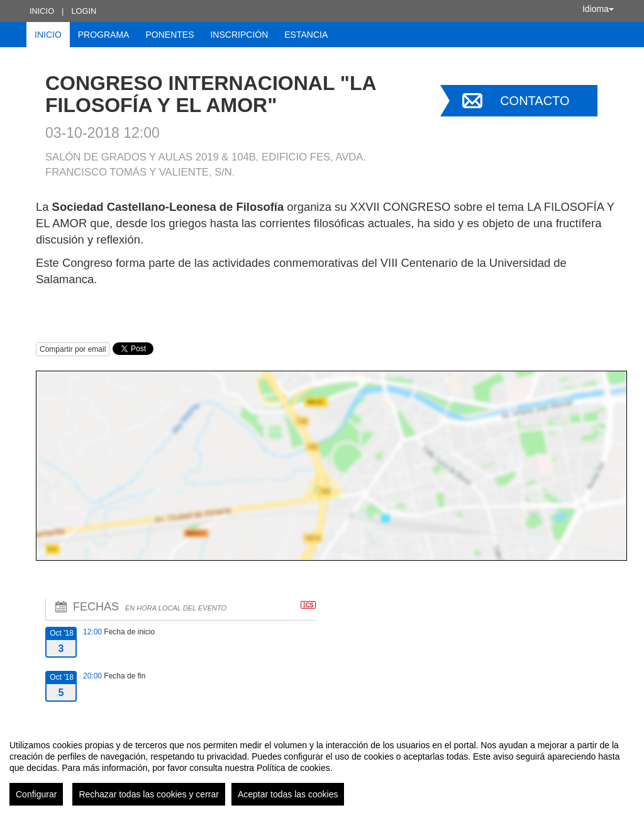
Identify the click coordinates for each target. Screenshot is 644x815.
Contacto (535, 101)
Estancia (306, 35)
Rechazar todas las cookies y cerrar (149, 794)
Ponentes (169, 35)
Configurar (36, 794)
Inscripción (239, 35)
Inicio (42, 11)
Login (84, 11)
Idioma (598, 9)
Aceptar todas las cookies (288, 794)
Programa (104, 35)
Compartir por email (73, 349)
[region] (322, 768)
